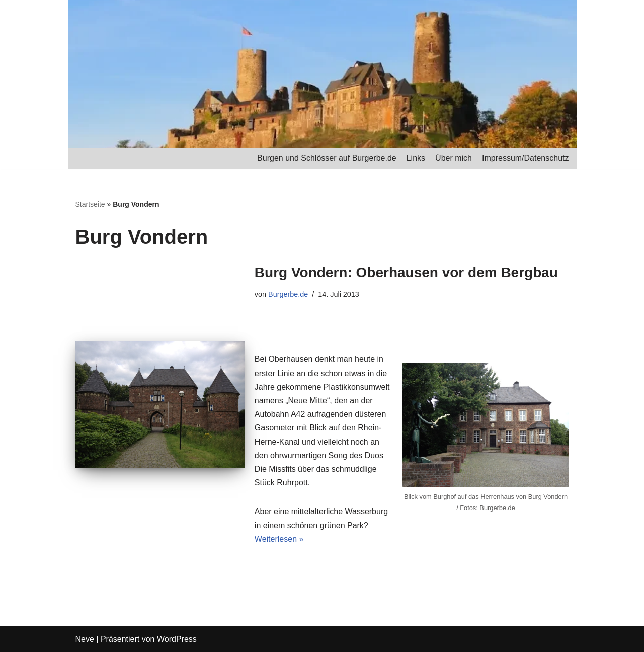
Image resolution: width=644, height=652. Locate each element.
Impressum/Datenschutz (526, 158)
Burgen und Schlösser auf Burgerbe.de (327, 158)
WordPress (177, 639)
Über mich (454, 158)
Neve (85, 639)
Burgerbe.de (288, 294)
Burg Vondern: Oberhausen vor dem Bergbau (406, 273)
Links (416, 158)
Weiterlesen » (279, 539)
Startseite (90, 204)
